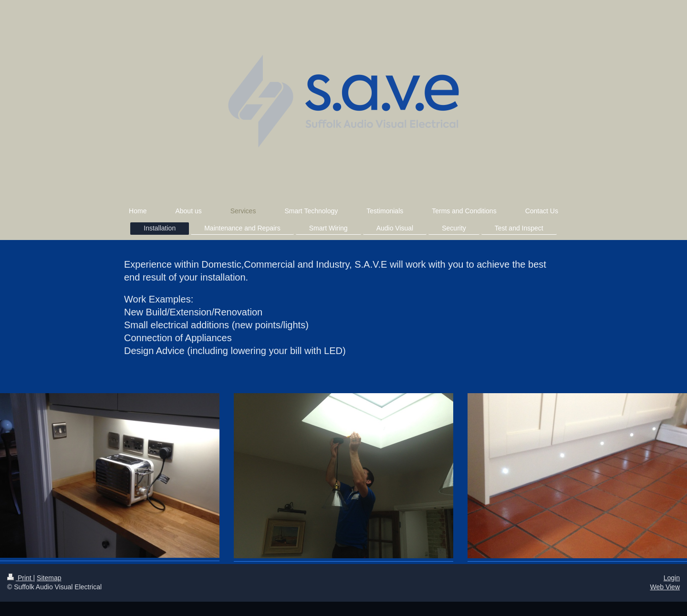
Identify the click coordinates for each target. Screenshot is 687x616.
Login (672, 578)
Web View (665, 587)
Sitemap (49, 578)
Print (20, 578)
